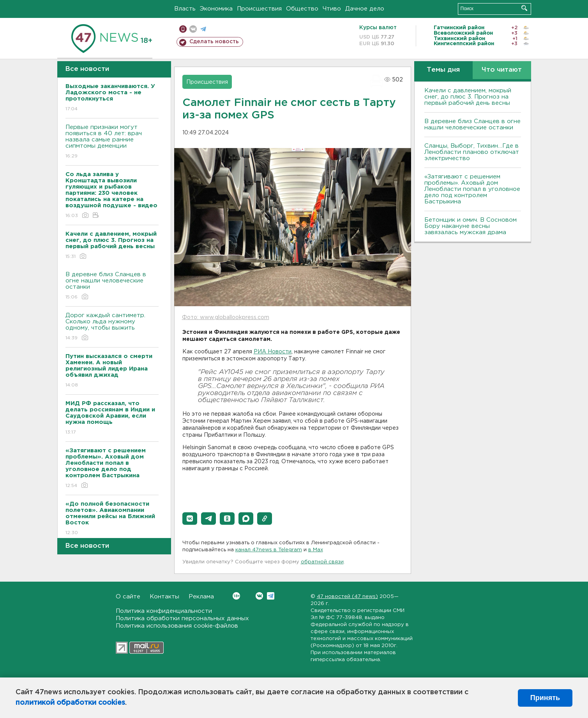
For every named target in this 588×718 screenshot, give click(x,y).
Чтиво (332, 9)
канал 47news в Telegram (269, 550)
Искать (524, 8)
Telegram (271, 596)
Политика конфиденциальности (164, 611)
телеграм (203, 29)
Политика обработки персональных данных (182, 618)
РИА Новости (273, 352)
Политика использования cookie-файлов (177, 626)
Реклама (201, 597)
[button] (190, 519)
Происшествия (259, 9)
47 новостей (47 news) (347, 597)
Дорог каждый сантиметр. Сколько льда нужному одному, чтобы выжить (112, 327)
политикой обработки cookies (70, 703)
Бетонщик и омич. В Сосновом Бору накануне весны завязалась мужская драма (471, 226)
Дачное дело (365, 9)
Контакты (164, 597)
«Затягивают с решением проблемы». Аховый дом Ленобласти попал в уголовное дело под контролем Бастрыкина (472, 189)
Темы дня (443, 70)
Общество (302, 9)
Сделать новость (214, 42)
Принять (545, 698)
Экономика (216, 9)
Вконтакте (236, 596)
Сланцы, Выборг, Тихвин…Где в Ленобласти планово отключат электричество (472, 152)
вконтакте (193, 29)
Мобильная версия (183, 29)
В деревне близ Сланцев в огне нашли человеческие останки (112, 286)
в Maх (316, 550)
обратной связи (322, 562)
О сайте (128, 597)
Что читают (502, 70)
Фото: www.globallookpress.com (226, 318)
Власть (185, 9)
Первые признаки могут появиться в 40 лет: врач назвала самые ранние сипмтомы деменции (112, 142)
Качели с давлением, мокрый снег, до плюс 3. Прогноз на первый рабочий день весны (468, 97)
